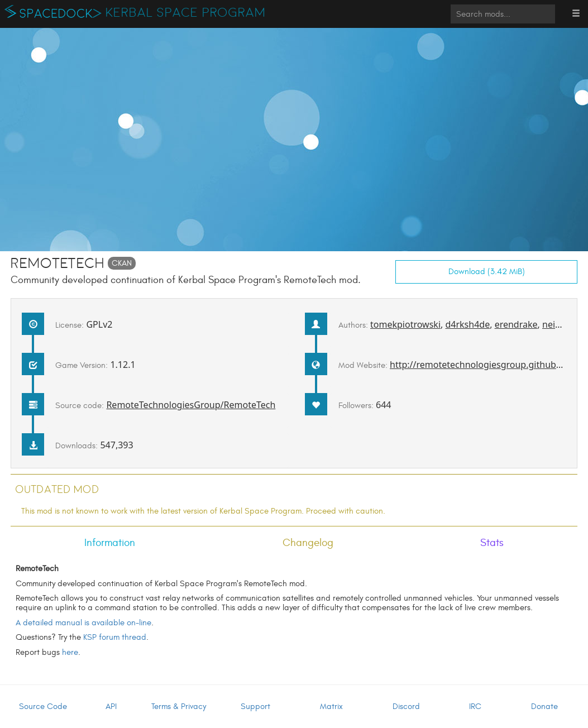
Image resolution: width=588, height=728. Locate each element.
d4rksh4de (467, 324)
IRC (475, 707)
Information (110, 543)
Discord (406, 707)
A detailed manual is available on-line (83, 623)
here (70, 652)
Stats (492, 543)
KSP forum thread (115, 637)
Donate (544, 707)
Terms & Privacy (179, 707)
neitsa (555, 324)
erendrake (516, 324)
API (111, 707)
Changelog (308, 543)
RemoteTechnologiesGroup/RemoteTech (191, 405)
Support (255, 707)
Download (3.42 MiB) (487, 272)
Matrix (331, 707)
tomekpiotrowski (405, 324)
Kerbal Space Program (186, 13)
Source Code (43, 707)
